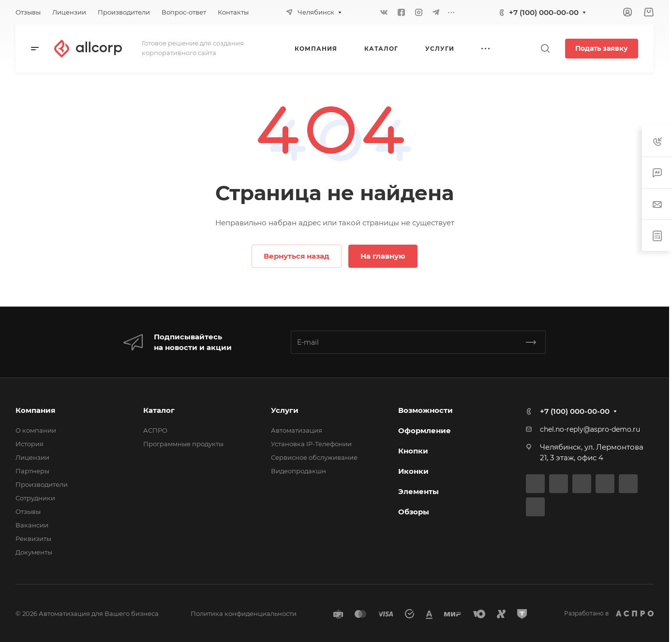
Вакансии (32, 525)
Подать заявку (602, 48)
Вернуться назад (297, 256)
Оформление (425, 430)
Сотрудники (35, 498)
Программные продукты (183, 444)
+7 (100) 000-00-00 (544, 12)
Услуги (285, 410)
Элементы (418, 491)
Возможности (426, 410)
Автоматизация (297, 430)
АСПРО (155, 430)
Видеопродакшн (299, 471)
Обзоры (414, 512)
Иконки (413, 471)
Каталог (159, 410)
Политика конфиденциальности (244, 613)
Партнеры (32, 471)
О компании (36, 430)
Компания (35, 410)
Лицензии (32, 457)
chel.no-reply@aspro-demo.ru (590, 429)
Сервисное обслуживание (314, 457)
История (30, 444)
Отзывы (28, 511)
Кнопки (413, 451)
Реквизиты (33, 539)
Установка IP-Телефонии (311, 444)
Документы (34, 552)
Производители (42, 484)
